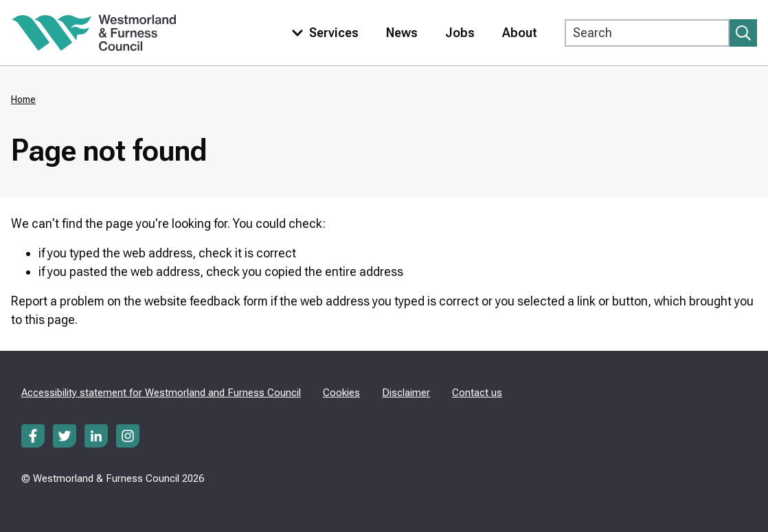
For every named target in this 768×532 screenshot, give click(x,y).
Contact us (477, 393)
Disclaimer (406, 393)
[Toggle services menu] (322, 33)
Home (23, 100)
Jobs (460, 33)
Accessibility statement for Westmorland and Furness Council (161, 393)
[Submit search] (743, 33)
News (402, 33)
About (520, 33)
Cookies (341, 393)
